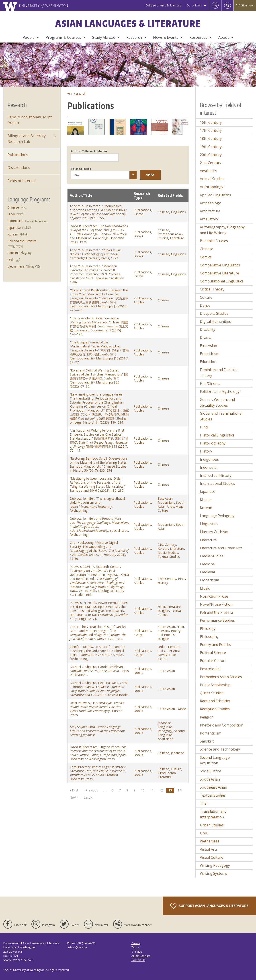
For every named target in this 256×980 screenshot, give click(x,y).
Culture (176, 769)
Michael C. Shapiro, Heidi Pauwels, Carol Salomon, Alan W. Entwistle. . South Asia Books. (99, 689)
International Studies (217, 483)
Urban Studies (212, 825)
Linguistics (178, 212)
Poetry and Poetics (169, 633)
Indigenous (209, 459)
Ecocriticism (210, 354)
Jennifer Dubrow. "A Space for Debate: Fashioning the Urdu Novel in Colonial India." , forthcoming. (97, 653)
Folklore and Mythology (220, 392)
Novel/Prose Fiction (167, 657)
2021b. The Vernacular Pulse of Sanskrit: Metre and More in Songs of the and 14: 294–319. (99, 633)
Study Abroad (104, 37)
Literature (177, 238)
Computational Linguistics (222, 281)
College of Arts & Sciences (163, 5)
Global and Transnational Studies (221, 416)
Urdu (171, 506)
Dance (181, 709)
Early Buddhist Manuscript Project (30, 120)
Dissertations (19, 168)
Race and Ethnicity (215, 701)
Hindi (182, 579)
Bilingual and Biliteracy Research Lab (27, 139)
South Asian (166, 627)
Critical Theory (212, 289)
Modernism (166, 502)
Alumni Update (141, 956)
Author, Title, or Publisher (89, 151)
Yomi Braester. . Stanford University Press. (98, 773)
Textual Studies (169, 557)
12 (162, 790)
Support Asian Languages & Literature (209, 906)
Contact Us (138, 960)
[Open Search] (227, 6)
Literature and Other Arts (169, 649)
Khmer (205, 500)
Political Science (213, 653)
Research (134, 37)
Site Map (137, 952)
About (224, 37)
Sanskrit (163, 631)
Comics (206, 257)
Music (205, 588)
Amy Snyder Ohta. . (97, 731)
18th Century (211, 138)
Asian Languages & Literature (128, 24)
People (29, 37)
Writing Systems (213, 873)
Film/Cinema (167, 773)
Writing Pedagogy (215, 865)
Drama (206, 337)
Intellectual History (216, 475)
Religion (163, 611)
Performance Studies (217, 620)
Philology (208, 629)
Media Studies (168, 553)
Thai (204, 803)
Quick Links (194, 5)
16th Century (167, 579)
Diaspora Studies (214, 313)
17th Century (211, 130)
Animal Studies (212, 179)
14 (180, 790)
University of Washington (29, 970)
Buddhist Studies (214, 241)
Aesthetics (208, 171)
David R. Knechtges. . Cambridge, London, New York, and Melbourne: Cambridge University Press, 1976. (99, 234)
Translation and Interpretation (213, 814)
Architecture (210, 211)
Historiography (213, 443)
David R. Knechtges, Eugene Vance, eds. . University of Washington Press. (98, 753)
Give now (245, 5)
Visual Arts (209, 849)
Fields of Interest (22, 181)
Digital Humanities (215, 321)
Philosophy (209, 637)
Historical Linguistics (217, 435)
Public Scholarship (215, 685)
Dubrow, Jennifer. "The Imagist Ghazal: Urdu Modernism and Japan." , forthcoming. (98, 504)
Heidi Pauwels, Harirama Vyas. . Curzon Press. (97, 709)
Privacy (136, 943)
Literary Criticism (214, 532)
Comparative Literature (219, 273)
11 (153, 790)
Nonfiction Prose (214, 596)
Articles (139, 302)
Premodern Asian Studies (221, 677)
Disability (208, 329)
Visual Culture (212, 857)
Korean (163, 549)
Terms (135, 947)
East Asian (165, 498)
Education (208, 362)
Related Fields (81, 169)
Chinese (163, 212)
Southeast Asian (213, 787)
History (163, 583)
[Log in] (215, 6)
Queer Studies (212, 693)
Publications (142, 210)
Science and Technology (220, 749)
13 (171, 790)
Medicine (207, 564)
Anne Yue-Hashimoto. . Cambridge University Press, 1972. (96, 254)
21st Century (167, 545)
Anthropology (212, 187)
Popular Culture (213, 661)
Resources (198, 37)
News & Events (166, 37)
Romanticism (211, 733)
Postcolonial (210, 669)
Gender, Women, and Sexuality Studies (217, 402)
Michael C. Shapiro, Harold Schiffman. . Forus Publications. (99, 671)
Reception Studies (215, 709)
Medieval (207, 572)
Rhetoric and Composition (222, 725)
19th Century (211, 147)
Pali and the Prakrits (22, 241)
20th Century (211, 155)
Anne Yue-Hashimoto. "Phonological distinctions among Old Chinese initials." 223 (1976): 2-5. (98, 212)
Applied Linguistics (215, 195)
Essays (139, 214)
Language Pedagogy (165, 729)
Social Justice (211, 771)
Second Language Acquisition (171, 735)
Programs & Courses (63, 37)
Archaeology (210, 203)
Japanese (164, 723)
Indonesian (15, 221)
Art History (209, 219)
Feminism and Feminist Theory (219, 373)
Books (138, 236)
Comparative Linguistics (220, 265)
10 (144, 790)
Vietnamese (16, 266)
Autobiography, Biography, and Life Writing (223, 230)
